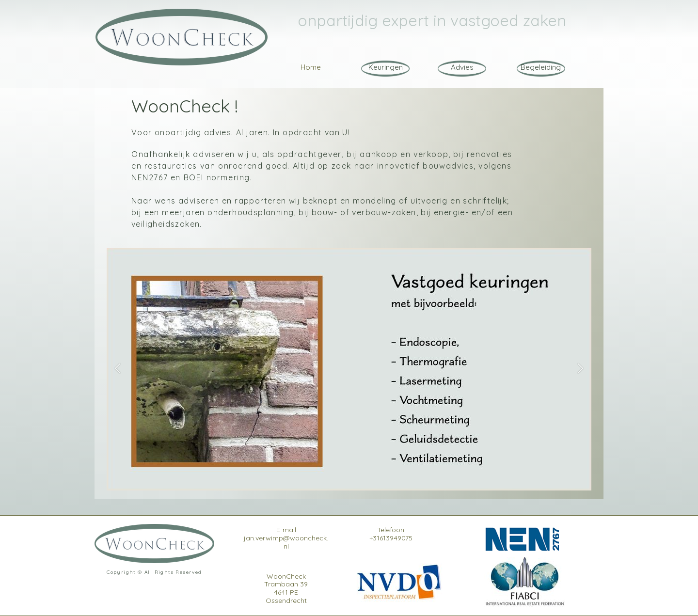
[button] (118, 370)
